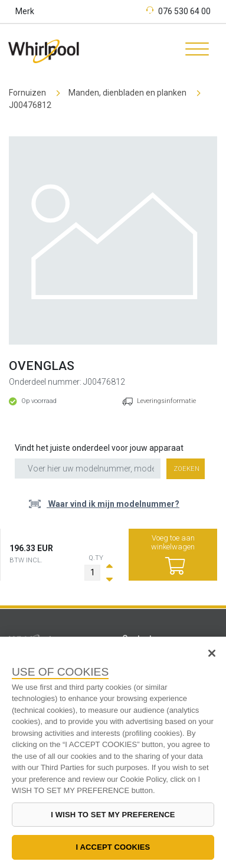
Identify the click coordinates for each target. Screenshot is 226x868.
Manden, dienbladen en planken (127, 93)
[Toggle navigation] (193, 51)
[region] (113, 752)
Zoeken (186, 469)
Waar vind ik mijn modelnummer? (113, 504)
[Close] (212, 653)
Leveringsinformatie (166, 401)
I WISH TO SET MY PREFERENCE (113, 815)
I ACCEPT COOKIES (113, 847)
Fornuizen (27, 93)
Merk (25, 11)
